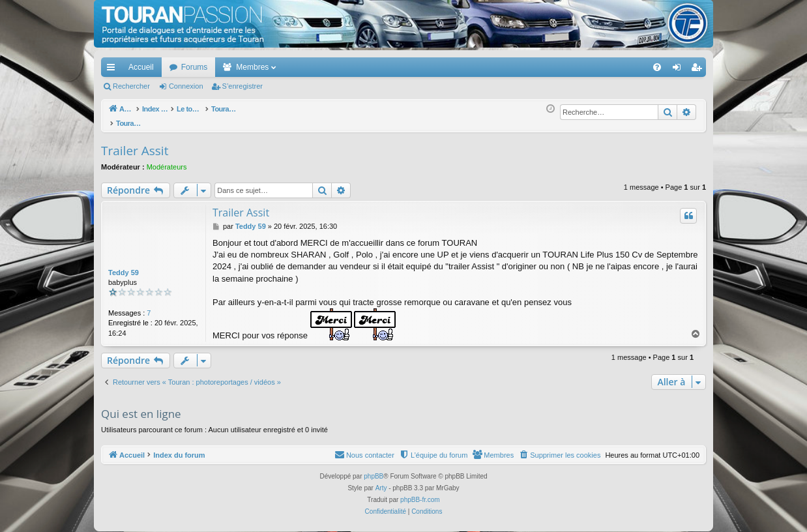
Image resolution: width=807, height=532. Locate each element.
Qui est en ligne (141, 406)
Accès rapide (113, 70)
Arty (381, 481)
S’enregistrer (242, 86)
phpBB (374, 469)
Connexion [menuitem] (680, 70)
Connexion (186, 86)
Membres (252, 67)
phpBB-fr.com (420, 493)
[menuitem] (612, 67)
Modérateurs (167, 160)
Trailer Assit (135, 143)
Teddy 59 (124, 265)
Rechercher (131, 86)
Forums (195, 67)
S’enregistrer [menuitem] (699, 70)
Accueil (141, 67)
